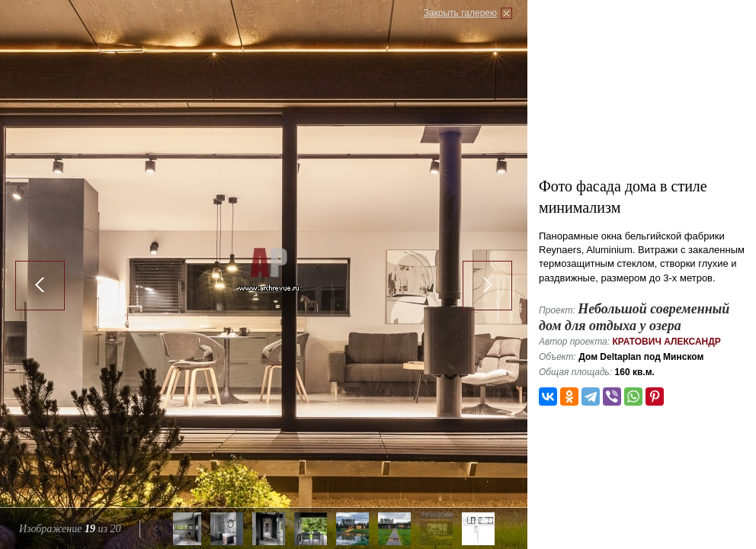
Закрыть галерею (460, 13)
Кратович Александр (666, 342)
